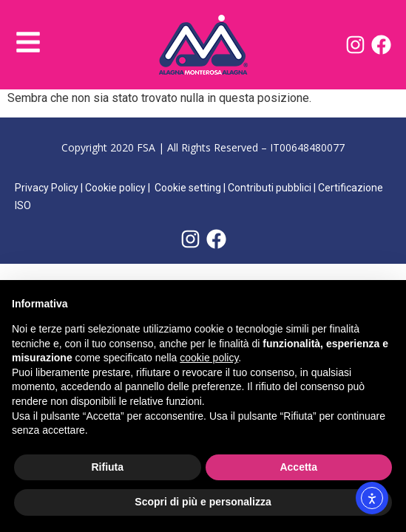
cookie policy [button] (209, 358)
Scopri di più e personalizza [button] (203, 502)
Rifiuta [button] (107, 467)
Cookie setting (188, 188)
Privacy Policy (47, 188)
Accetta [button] (298, 467)
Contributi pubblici (270, 188)
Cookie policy (115, 188)
